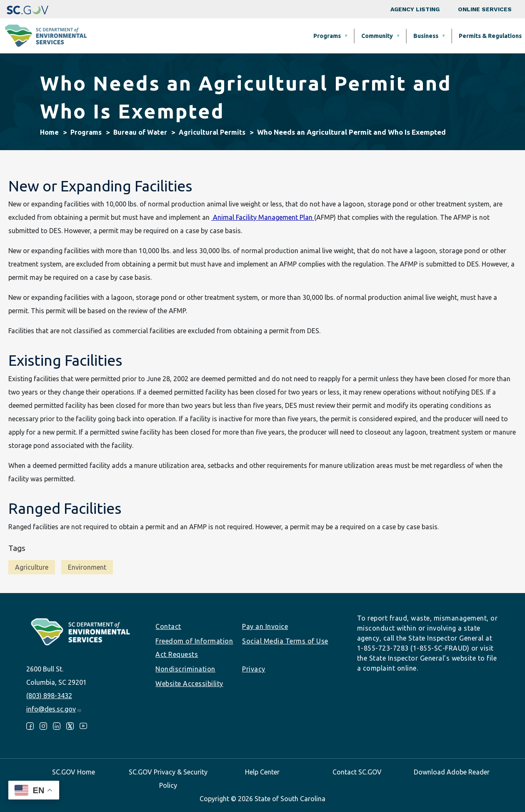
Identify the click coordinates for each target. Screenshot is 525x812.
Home (49, 132)
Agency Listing (415, 9)
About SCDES (476, 36)
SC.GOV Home (74, 772)
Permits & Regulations (349, 36)
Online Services (485, 9)
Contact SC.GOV (357, 772)
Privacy (254, 669)
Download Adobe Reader (452, 772)
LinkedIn (57, 726)
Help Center (262, 772)
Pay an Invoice (265, 626)
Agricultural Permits (212, 132)
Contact (168, 626)
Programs (186, 36)
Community (236, 36)
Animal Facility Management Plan (263, 217)
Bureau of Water (140, 132)
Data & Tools (419, 36)
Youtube (83, 726)
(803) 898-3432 (49, 696)
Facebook (30, 726)
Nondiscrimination (185, 669)
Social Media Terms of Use (285, 641)
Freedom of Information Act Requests (194, 648)
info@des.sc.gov (54, 709)
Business (285, 36)
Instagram (43, 726)
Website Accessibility (189, 684)
